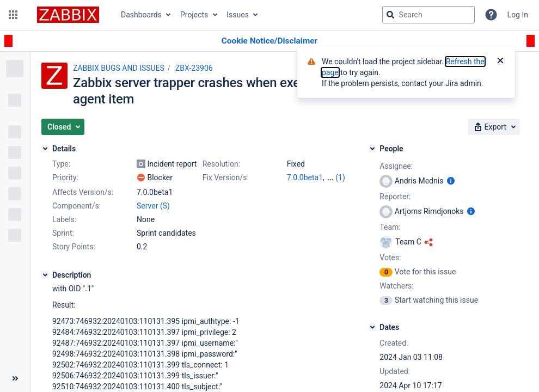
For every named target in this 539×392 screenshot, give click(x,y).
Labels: (64, 219)
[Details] (45, 149)
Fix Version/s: (226, 177)
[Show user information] (451, 181)
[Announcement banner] (269, 41)
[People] (372, 149)
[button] (13, 15)
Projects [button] (194, 15)
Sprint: (63, 233)
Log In (518, 15)
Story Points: (74, 247)
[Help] (491, 15)
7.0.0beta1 (305, 177)
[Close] (500, 62)
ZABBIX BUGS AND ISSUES (119, 68)
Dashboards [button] (141, 15)
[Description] (45, 275)
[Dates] (372, 327)
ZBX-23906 (194, 68)
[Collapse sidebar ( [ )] (15, 378)
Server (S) (153, 206)
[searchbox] (428, 15)
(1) (340, 177)
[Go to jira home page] (68, 15)
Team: (390, 227)
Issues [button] (238, 15)
